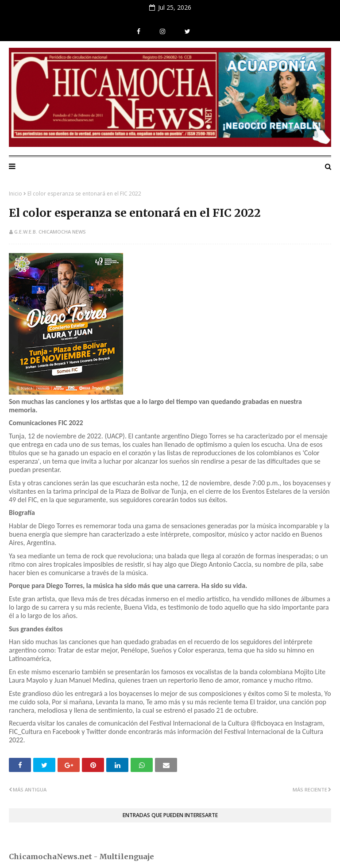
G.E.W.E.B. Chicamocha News (50, 232)
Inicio (15, 194)
